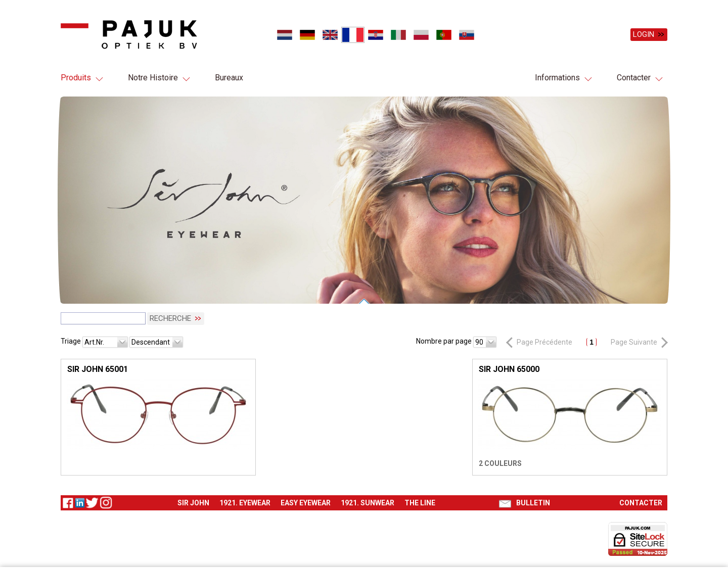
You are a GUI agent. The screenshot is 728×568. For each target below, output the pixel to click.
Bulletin (533, 502)
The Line (420, 502)
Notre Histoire (153, 78)
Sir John (193, 502)
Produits (76, 78)
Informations (557, 78)
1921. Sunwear (368, 502)
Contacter (634, 78)
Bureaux (229, 78)
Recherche (170, 317)
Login (644, 34)
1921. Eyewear (245, 502)
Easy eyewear (306, 502)
